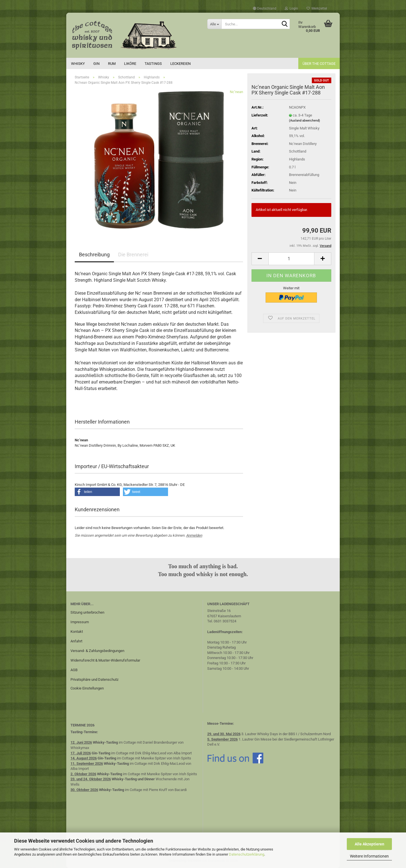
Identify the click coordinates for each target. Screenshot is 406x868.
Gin (96, 64)
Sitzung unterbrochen (87, 612)
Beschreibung (94, 255)
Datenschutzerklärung (247, 854)
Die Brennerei (133, 255)
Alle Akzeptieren (369, 844)
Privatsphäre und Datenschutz (94, 679)
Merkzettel (317, 8)
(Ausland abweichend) (304, 121)
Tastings (153, 64)
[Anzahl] (291, 259)
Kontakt (77, 632)
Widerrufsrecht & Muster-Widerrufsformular (105, 660)
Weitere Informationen (369, 856)
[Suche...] (214, 24)
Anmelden (194, 535)
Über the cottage (319, 64)
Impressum (80, 622)
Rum (112, 64)
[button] (265, 8)
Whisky (78, 64)
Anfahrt (76, 641)
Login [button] (291, 8)
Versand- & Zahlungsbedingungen (97, 651)
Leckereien (180, 64)
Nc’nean (236, 92)
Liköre (130, 64)
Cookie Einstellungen (87, 688)
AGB (74, 670)
